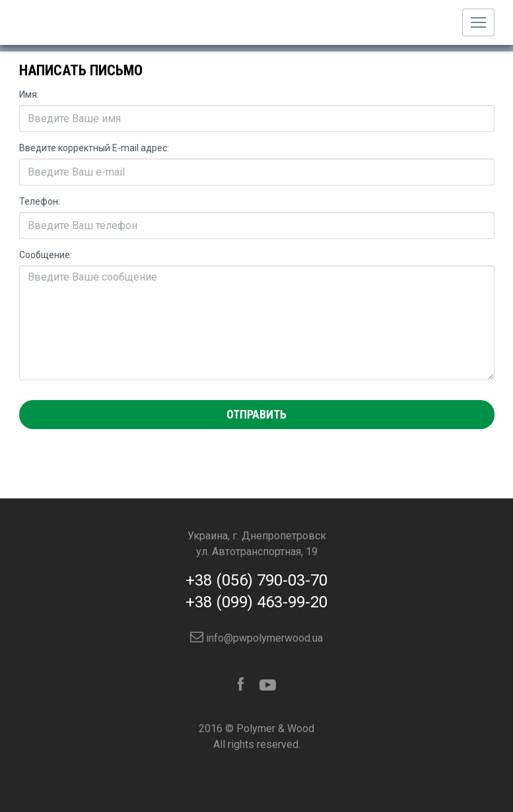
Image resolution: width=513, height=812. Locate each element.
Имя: (29, 94)
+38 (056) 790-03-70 (256, 580)
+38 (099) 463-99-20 (256, 602)
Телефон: (40, 201)
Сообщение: (46, 255)
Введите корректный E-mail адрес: (94, 148)
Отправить (256, 414)
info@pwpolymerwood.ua (256, 638)
